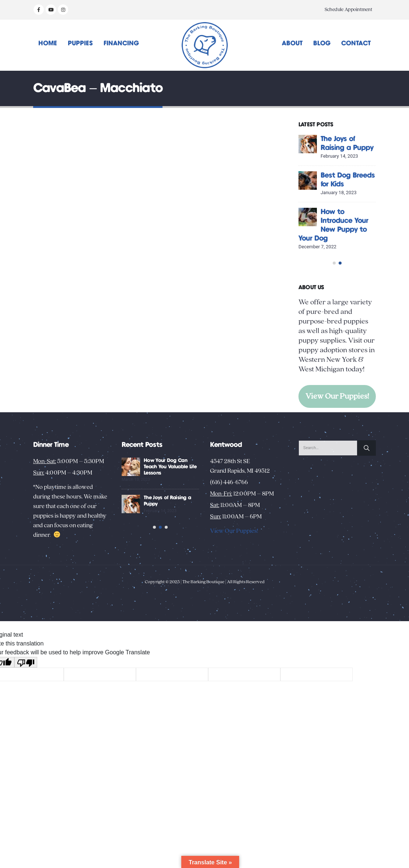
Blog (322, 43)
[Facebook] (39, 10)
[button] (334, 298)
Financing (121, 43)
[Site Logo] (205, 45)
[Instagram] (63, 10)
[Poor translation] (26, 723)
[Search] (367, 494)
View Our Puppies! (337, 432)
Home (48, 43)
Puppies (80, 43)
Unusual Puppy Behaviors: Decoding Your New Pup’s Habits (169, 550)
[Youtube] (51, 10)
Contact (356, 43)
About (292, 43)
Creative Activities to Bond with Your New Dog (168, 513)
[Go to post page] (308, 144)
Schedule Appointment (348, 10)
